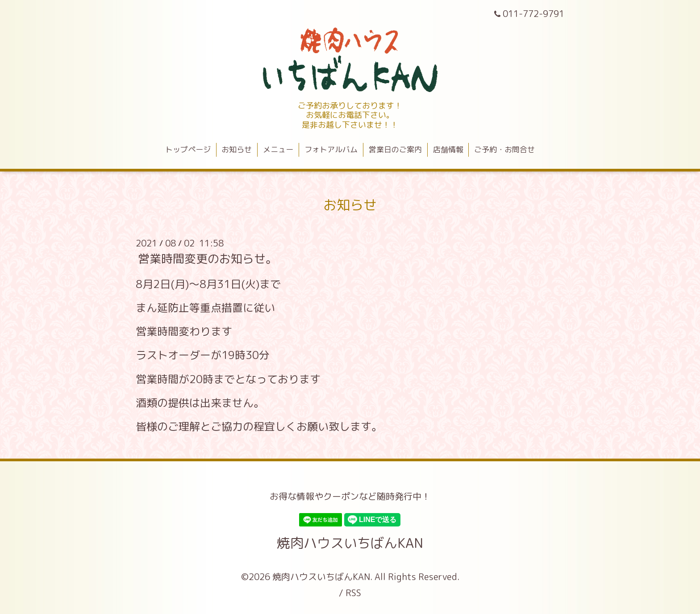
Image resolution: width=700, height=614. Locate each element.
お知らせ (237, 149)
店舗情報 (448, 149)
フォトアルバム (331, 149)
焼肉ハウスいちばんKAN (350, 543)
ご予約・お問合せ (504, 149)
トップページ (188, 149)
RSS (353, 593)
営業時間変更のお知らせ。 (208, 259)
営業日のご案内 (395, 149)
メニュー (278, 149)
